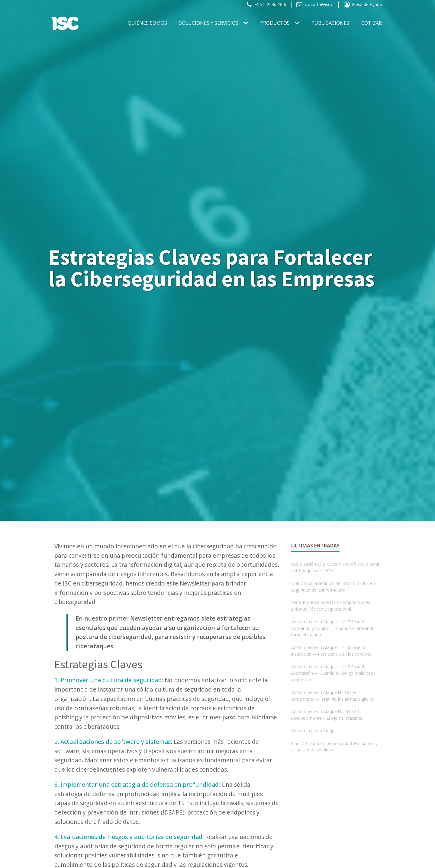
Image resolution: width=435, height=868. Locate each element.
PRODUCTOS (275, 23)
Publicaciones (330, 23)
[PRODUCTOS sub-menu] (298, 23)
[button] (266, 5)
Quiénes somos (147, 23)
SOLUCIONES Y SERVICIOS (209, 23)
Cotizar (372, 23)
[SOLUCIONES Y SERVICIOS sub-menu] (247, 23)
